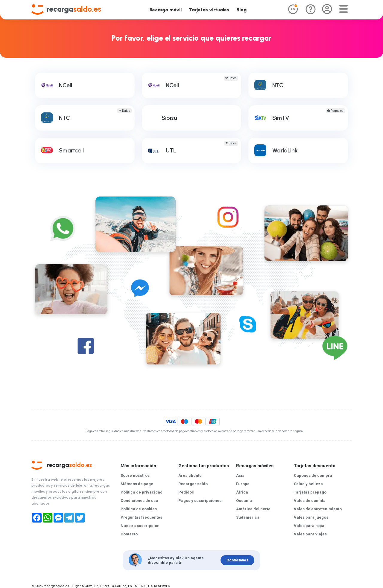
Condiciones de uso (139, 501)
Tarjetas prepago (310, 492)
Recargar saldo (193, 484)
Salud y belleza (308, 484)
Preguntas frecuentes (141, 517)
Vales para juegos (311, 517)
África (242, 492)
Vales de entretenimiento (318, 509)
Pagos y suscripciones (200, 501)
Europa (243, 484)
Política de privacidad (142, 492)
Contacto (129, 534)
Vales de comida (310, 501)
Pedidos (186, 492)
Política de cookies (139, 509)
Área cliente (190, 475)
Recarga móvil (166, 10)
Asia (240, 475)
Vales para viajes (310, 534)
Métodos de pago (137, 484)
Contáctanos (237, 560)
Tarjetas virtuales (209, 10)
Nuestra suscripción (140, 526)
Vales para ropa (309, 526)
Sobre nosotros (135, 475)
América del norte (253, 509)
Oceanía (244, 501)
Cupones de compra (313, 475)
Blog (241, 10)
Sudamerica (248, 517)
